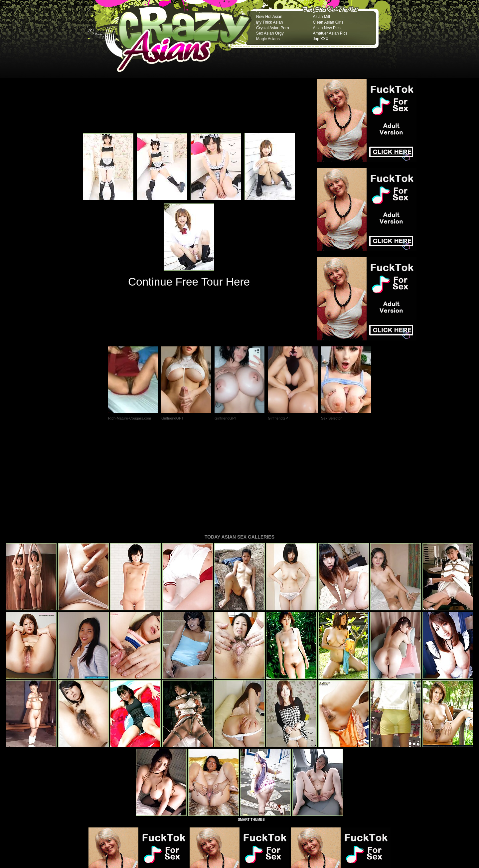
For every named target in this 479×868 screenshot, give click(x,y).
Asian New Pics (326, 28)
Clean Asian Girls (328, 22)
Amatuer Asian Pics (330, 33)
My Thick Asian (269, 22)
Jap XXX (320, 39)
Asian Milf (321, 17)
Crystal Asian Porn (273, 28)
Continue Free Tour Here (189, 282)
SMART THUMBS (251, 729)
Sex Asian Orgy (270, 33)
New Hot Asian (269, 17)
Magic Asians (268, 39)
